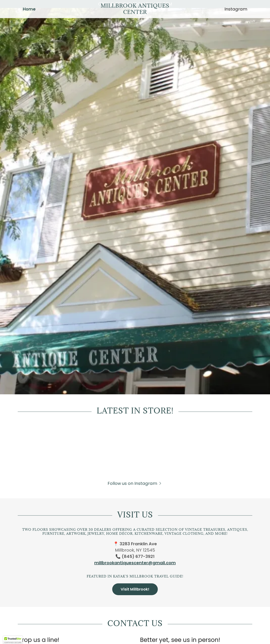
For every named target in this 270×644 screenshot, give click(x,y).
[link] (135, 20)
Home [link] (29, 17)
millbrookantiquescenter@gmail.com (135, 563)
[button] (135, 483)
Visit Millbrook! (135, 589)
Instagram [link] (236, 17)
